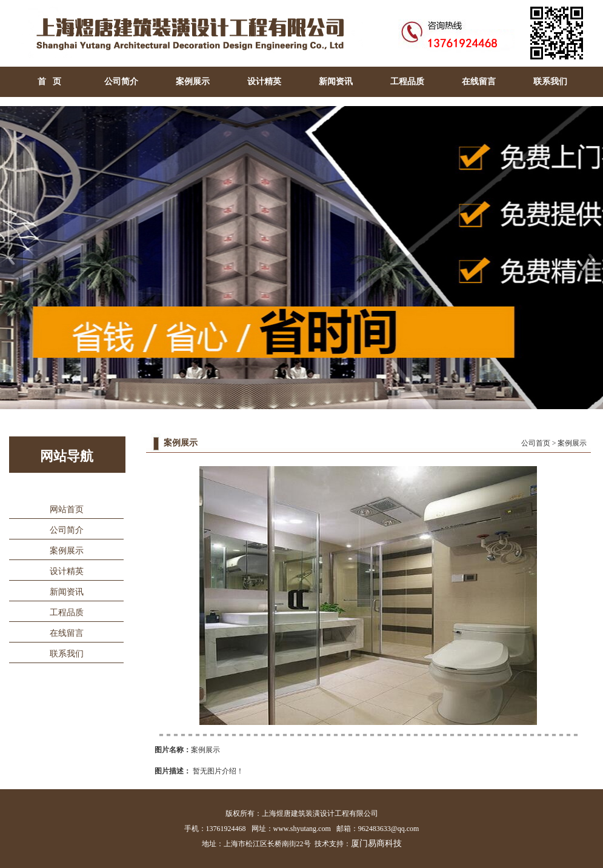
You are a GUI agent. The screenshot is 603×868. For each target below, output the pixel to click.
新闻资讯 (336, 82)
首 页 (49, 82)
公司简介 (121, 82)
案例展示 (193, 82)
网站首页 (67, 509)
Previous (12, 259)
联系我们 (550, 82)
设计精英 (264, 82)
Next (591, 259)
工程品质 (407, 82)
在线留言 (479, 82)
